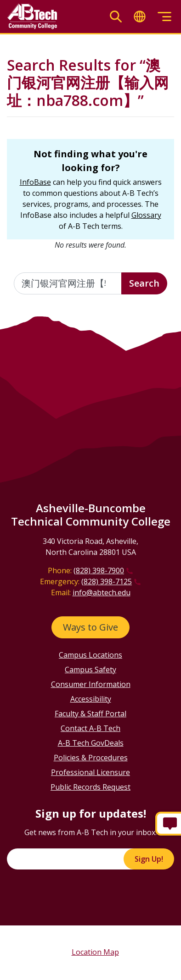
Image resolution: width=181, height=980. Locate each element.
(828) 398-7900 (99, 570)
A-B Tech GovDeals (91, 743)
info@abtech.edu (102, 592)
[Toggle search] (116, 17)
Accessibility (91, 699)
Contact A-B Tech (90, 728)
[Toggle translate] (140, 17)
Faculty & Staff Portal (90, 714)
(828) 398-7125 (107, 581)
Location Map (95, 952)
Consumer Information (91, 684)
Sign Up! (149, 859)
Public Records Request (90, 787)
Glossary (146, 215)
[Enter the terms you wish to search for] (68, 283)
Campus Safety (90, 670)
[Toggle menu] (164, 17)
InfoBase (35, 182)
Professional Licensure (90, 772)
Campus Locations (90, 655)
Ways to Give (90, 627)
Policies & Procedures (91, 758)
